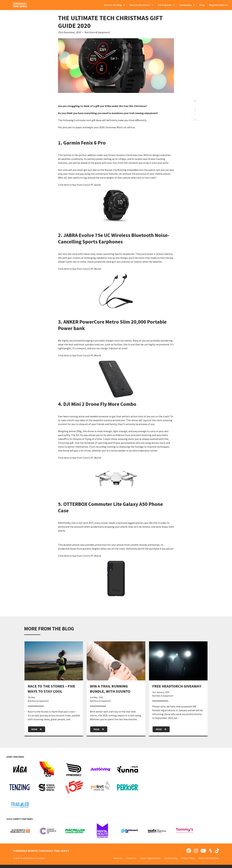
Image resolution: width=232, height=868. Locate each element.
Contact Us (131, 858)
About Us (118, 858)
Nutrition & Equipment (97, 32)
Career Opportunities (150, 858)
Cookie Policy (171, 858)
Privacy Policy (188, 858)
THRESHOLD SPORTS (25, 851)
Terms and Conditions (209, 858)
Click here (63, 185)
